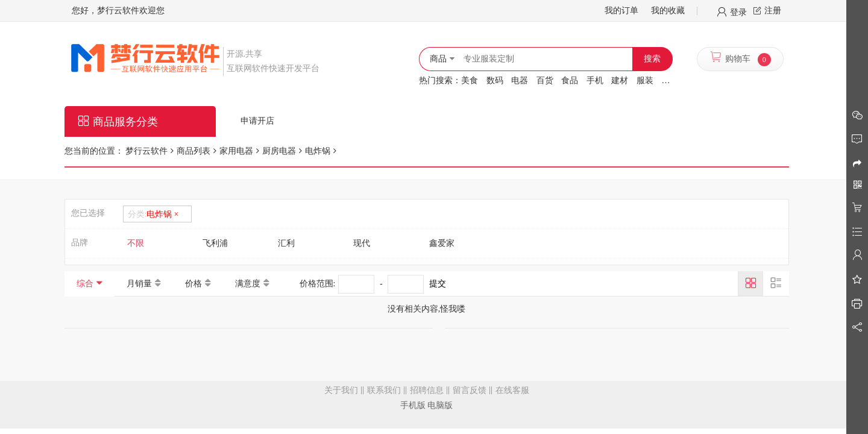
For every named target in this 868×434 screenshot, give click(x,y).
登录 (738, 11)
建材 (620, 80)
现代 (362, 243)
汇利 (286, 243)
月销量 (139, 284)
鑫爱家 (442, 243)
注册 (773, 11)
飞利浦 (215, 243)
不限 (136, 243)
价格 (193, 284)
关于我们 (341, 390)
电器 (520, 80)
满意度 (248, 284)
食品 (570, 80)
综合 (85, 284)
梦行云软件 (146, 151)
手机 (595, 80)
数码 (495, 80)
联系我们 (384, 390)
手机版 (413, 405)
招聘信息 (427, 390)
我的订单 (621, 11)
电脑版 (440, 405)
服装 (645, 80)
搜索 (652, 59)
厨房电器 (279, 151)
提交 (438, 284)
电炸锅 (318, 151)
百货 (545, 80)
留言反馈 (470, 390)
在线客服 (512, 390)
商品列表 (193, 151)
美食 (470, 80)
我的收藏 (668, 11)
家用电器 (236, 151)
